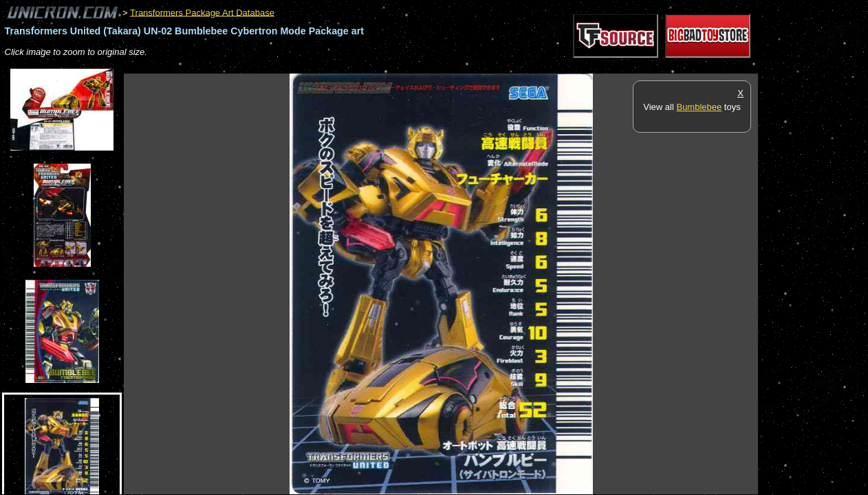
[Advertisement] (374, 66)
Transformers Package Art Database (202, 12)
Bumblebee (699, 107)
